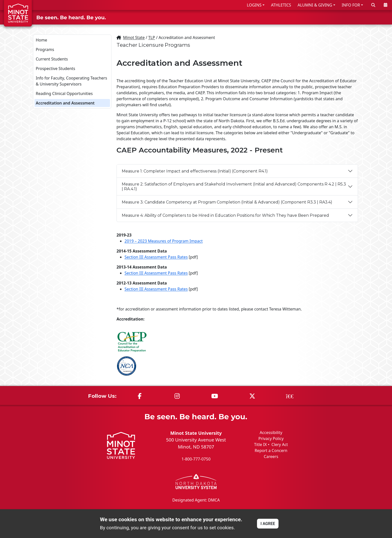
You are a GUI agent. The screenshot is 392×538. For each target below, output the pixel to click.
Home (41, 40)
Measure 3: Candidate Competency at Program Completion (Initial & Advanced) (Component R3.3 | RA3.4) (227, 202)
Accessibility (271, 432)
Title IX (260, 444)
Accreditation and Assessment (65, 103)
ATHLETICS (281, 5)
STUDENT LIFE (340, 17)
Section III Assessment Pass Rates (156, 257)
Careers (271, 456)
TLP (152, 37)
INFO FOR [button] (351, 5)
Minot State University (196, 433)
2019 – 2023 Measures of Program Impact (164, 241)
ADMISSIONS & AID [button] (258, 17)
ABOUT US (375, 17)
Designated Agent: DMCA (196, 500)
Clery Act (280, 444)
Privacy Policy (271, 438)
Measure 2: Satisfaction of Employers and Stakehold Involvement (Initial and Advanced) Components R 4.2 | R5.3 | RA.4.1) (234, 186)
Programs (45, 49)
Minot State (134, 37)
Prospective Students (55, 68)
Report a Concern (271, 450)
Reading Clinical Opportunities (64, 93)
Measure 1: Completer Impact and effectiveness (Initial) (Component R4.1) (195, 171)
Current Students (52, 59)
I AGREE (268, 524)
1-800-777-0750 (196, 459)
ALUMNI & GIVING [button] (315, 5)
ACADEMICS (304, 17)
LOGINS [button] (254, 5)
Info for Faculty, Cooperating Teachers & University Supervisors (71, 81)
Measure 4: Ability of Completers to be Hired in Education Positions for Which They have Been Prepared (225, 215)
